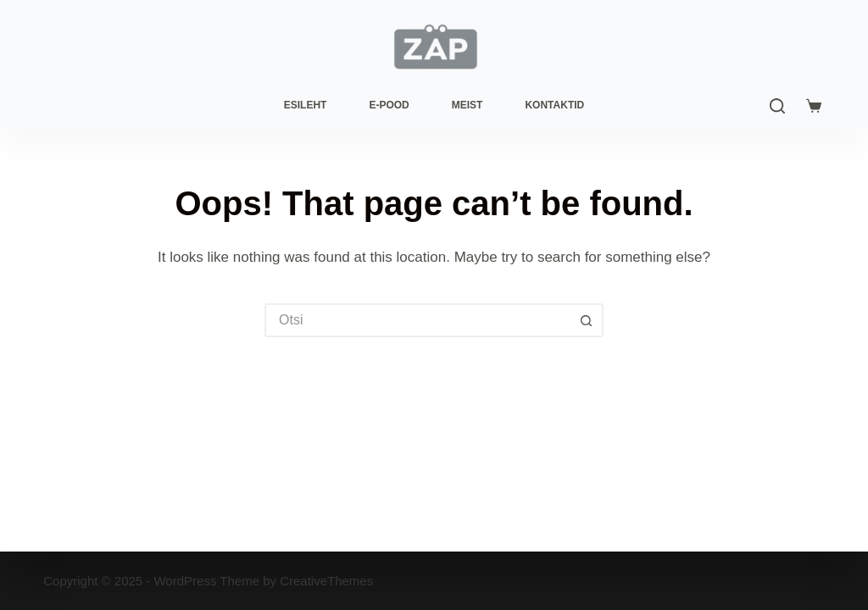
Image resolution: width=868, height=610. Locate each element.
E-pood (389, 105)
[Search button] (587, 320)
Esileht (306, 105)
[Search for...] (417, 320)
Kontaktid (554, 105)
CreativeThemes (326, 581)
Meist (467, 105)
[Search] (777, 106)
